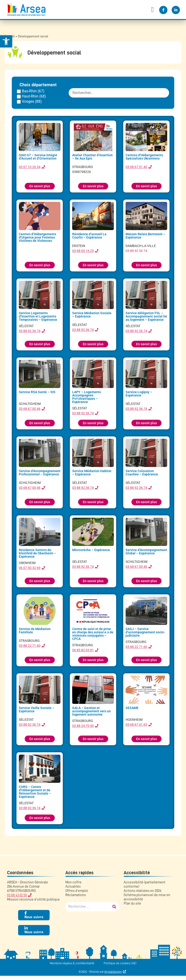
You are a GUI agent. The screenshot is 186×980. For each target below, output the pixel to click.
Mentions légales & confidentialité (72, 963)
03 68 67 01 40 (136, 167)
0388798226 (82, 172)
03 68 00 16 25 (83, 251)
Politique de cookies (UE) (120, 963)
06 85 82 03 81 (83, 650)
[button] (152, 10)
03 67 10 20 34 (30, 167)
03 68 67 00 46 (30, 409)
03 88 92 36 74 (136, 251)
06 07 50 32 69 (30, 568)
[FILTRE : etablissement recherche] (119, 93)
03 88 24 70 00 (83, 726)
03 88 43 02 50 (17, 895)
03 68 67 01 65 (136, 725)
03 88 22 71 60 (30, 646)
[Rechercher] (114, 907)
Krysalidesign (113, 972)
